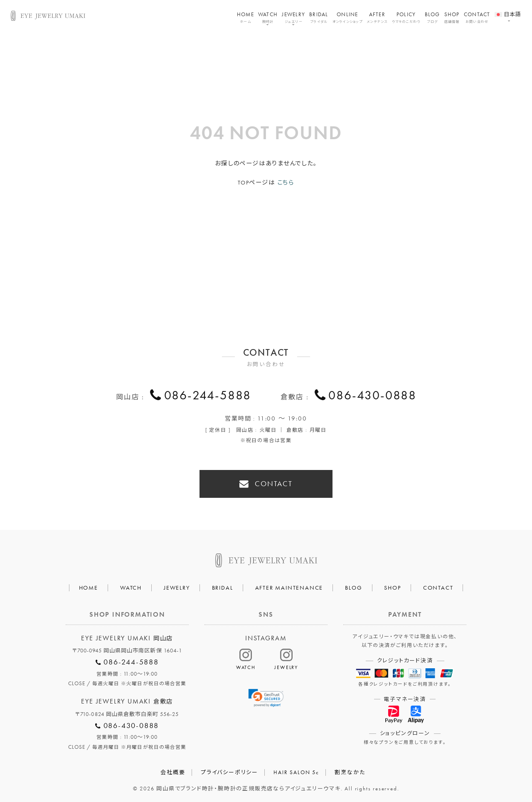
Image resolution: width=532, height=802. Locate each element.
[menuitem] (508, 10)
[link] (266, 697)
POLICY (406, 17)
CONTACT (477, 17)
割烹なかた (350, 771)
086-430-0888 (372, 396)
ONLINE (347, 17)
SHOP (452, 17)
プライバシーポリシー (229, 771)
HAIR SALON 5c (296, 771)
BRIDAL (319, 17)
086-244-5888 (208, 396)
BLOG (432, 17)
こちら (286, 182)
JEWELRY (293, 17)
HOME (245, 17)
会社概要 (173, 771)
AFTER (377, 17)
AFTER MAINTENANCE (289, 586)
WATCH (268, 17)
